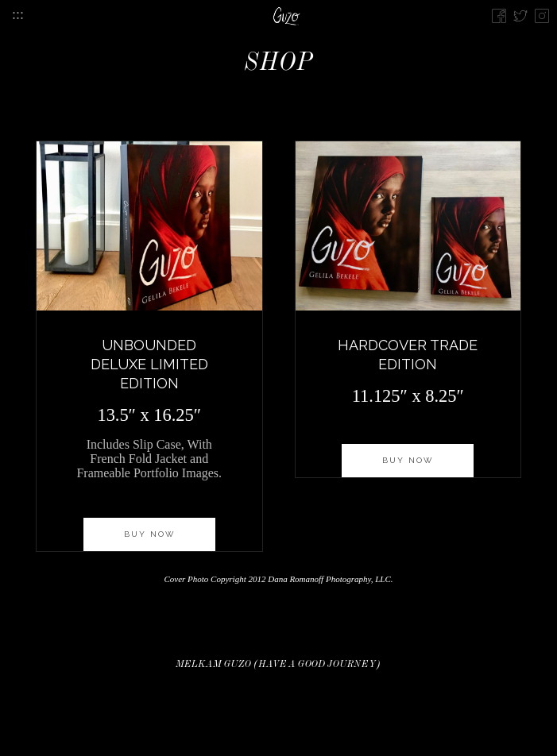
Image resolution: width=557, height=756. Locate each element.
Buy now (149, 534)
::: (18, 14)
